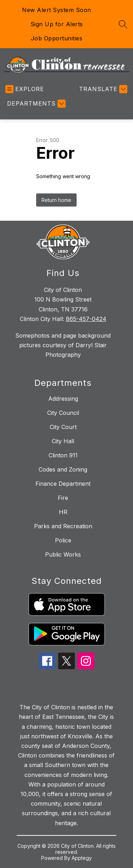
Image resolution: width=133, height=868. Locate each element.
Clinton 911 (63, 455)
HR (63, 512)
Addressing (63, 399)
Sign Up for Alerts (57, 24)
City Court (63, 427)
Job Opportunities (57, 38)
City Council (63, 413)
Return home (56, 200)
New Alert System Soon (57, 10)
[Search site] (123, 24)
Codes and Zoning (63, 469)
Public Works (63, 554)
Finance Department (63, 484)
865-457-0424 (86, 319)
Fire (63, 498)
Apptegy (82, 858)
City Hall (63, 441)
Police (63, 540)
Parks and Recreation (63, 526)
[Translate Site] (102, 89)
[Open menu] (25, 89)
